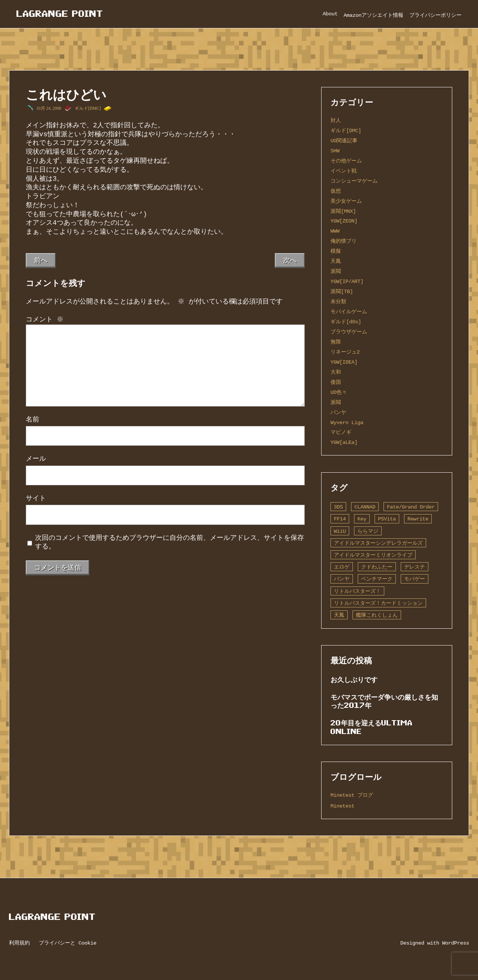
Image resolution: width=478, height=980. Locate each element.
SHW (335, 151)
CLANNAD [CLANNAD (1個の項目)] (365, 507)
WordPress (456, 943)
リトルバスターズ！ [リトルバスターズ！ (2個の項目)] (357, 591)
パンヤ (338, 412)
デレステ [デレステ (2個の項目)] (415, 567)
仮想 (336, 191)
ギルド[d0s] (346, 322)
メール (36, 459)
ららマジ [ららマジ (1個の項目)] (368, 531)
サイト (36, 498)
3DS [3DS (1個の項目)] (338, 507)
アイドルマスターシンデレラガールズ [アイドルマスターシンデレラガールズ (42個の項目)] (378, 543)
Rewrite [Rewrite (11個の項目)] (418, 519)
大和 (336, 372)
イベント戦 (344, 171)
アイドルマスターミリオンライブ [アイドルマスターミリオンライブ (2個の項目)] (373, 555)
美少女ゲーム (346, 201)
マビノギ (341, 432)
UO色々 (339, 392)
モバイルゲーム (349, 312)
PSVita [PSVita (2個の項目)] (387, 519)
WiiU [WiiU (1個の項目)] (340, 531)
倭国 (336, 382)
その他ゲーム (346, 161)
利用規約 (19, 943)
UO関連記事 (344, 141)
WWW (335, 231)
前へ (41, 260)
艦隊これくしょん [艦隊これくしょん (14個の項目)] (377, 615)
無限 (336, 342)
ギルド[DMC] (88, 108)
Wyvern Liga (347, 422)
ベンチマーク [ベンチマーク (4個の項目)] (377, 579)
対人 (336, 120)
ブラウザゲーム (349, 332)
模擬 (336, 251)
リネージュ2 (345, 352)
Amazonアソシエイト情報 (373, 15)
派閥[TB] (342, 291)
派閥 (336, 271)
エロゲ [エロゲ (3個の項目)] (342, 567)
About (330, 14)
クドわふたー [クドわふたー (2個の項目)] (377, 567)
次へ (290, 260)
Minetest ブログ (352, 795)
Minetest (342, 806)
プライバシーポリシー (435, 15)
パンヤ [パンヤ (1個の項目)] (342, 579)
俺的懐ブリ (344, 241)
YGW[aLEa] (344, 442)
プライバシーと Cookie (68, 943)
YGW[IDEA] (344, 362)
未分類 (338, 301)
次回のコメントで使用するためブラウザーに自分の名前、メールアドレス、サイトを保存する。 (170, 542)
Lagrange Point (60, 14)
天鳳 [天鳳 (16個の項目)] (339, 615)
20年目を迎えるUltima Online (372, 727)
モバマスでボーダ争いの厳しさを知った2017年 (384, 701)
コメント (45, 320)
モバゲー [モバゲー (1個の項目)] (415, 579)
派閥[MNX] (343, 211)
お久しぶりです (354, 679)
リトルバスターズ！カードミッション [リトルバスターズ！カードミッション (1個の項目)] (378, 603)
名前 (32, 420)
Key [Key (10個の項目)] (362, 519)
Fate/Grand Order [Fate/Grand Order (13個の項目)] (411, 507)
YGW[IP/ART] (347, 281)
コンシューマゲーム (354, 181)
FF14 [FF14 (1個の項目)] (340, 519)
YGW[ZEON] (344, 221)
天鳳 (336, 261)
